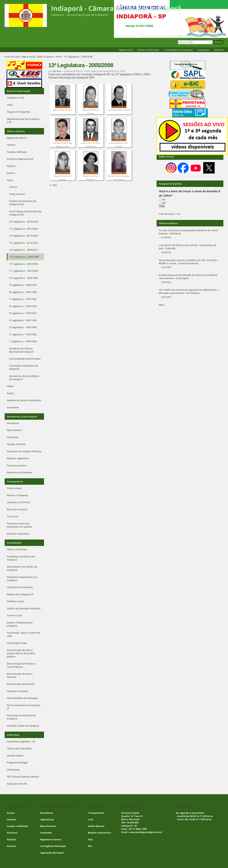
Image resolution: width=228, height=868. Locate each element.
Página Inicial (126, 50)
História (11, 819)
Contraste (207, 36)
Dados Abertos (96, 826)
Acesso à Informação (148, 50)
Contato (186, 36)
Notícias (11, 839)
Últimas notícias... (169, 223)
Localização (203, 50)
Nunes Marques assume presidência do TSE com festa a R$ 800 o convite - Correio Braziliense (190, 264)
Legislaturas (47, 819)
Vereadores (46, 813)
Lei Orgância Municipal (53, 846)
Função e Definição (18, 826)
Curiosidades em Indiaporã (178, 50)
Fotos (59, 57)
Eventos (11, 846)
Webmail (219, 50)
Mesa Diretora (48, 826)
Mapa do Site (151, 36)
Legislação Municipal (52, 853)
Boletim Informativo (99, 833)
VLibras (196, 36)
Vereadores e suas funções (22, 417)
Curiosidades (14, 543)
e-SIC (91, 819)
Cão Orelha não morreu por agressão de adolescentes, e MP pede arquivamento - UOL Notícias (190, 293)
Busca (178, 40)
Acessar (218, 36)
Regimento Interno (51, 839)
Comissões (46, 833)
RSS (55, 185)
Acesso (11, 813)
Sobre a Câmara (46, 57)
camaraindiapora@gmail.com (145, 832)
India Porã (57, 71)
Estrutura (12, 833)
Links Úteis (13, 735)
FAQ (90, 839)
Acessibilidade (170, 36)
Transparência (15, 481)
